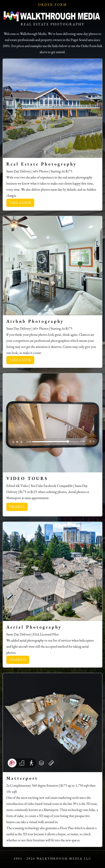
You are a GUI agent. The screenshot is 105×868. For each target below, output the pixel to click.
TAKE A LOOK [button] (20, 203)
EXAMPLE (17, 507)
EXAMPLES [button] (18, 660)
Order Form (52, 5)
